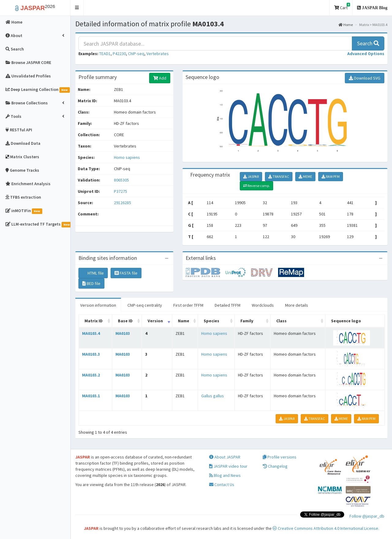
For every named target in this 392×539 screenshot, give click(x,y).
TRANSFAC (279, 176)
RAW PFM (331, 176)
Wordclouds (263, 305)
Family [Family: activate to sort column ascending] (247, 321)
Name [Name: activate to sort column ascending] (184, 321)
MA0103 (123, 333)
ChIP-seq (136, 54)
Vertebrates (158, 54)
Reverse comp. (256, 186)
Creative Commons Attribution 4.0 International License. (326, 528)
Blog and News (225, 475)
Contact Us (222, 485)
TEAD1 (105, 54)
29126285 (123, 203)
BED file (91, 283)
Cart (342, 7)
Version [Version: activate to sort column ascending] (155, 321)
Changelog (275, 466)
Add (160, 78)
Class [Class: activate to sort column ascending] (281, 321)
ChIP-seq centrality (145, 305)
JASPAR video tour (228, 466)
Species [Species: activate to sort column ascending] (211, 321)
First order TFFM (188, 305)
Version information (98, 305)
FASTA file (126, 273)
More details (297, 305)
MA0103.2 (91, 375)
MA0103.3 (91, 354)
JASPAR (251, 176)
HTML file (93, 273)
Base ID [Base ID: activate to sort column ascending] (125, 321)
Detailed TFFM (228, 305)
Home (346, 25)
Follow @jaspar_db (367, 516)
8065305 (121, 180)
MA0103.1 (91, 396)
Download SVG (365, 78)
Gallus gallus (213, 396)
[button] (77, 8)
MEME (305, 176)
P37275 (121, 191)
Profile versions (280, 457)
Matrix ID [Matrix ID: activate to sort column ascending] (94, 321)
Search (368, 43)
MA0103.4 (91, 333)
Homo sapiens (127, 157)
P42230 (119, 54)
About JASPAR (225, 457)
